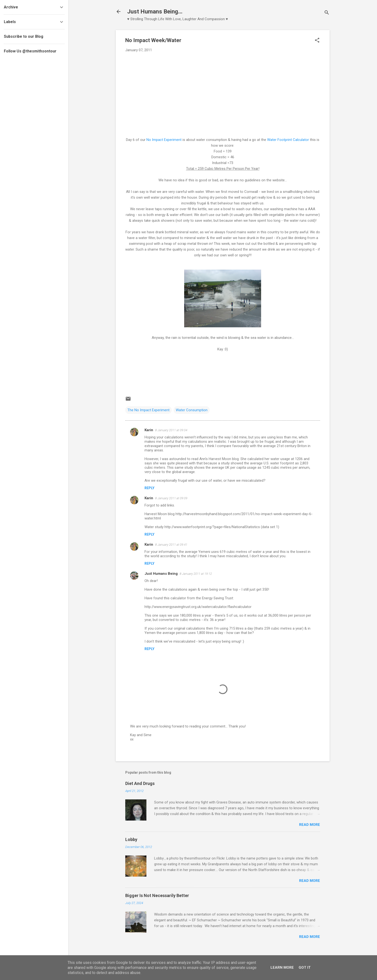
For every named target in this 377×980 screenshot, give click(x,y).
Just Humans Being (161, 574)
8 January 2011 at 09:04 (171, 430)
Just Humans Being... (155, 12)
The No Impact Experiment (148, 410)
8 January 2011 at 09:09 (171, 498)
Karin (149, 430)
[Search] (327, 13)
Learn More (282, 967)
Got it (305, 967)
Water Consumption (192, 410)
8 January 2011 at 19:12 (196, 574)
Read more (310, 825)
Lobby (131, 839)
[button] (317, 41)
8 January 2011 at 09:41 (171, 545)
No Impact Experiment (164, 140)
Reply (149, 488)
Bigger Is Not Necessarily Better (157, 895)
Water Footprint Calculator (288, 140)
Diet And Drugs (140, 783)
